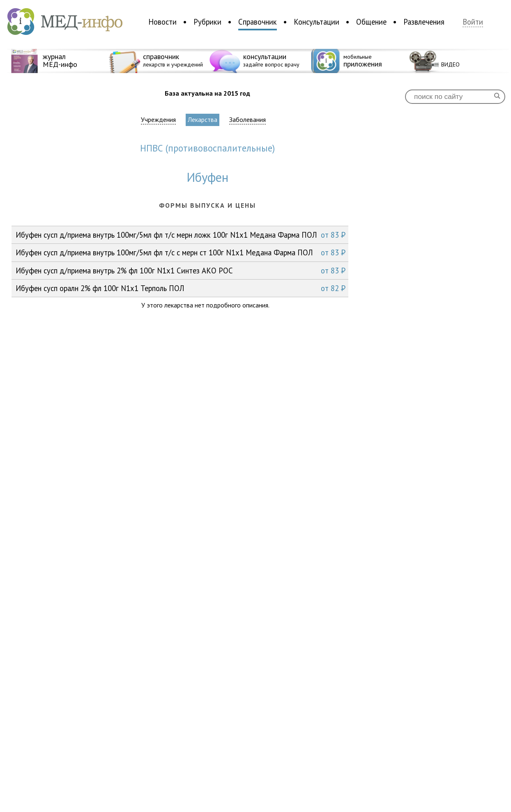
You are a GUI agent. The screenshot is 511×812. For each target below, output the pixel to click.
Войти (473, 22)
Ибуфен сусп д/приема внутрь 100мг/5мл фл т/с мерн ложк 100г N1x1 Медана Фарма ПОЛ (181, 235)
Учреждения (158, 120)
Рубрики (207, 22)
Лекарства (203, 119)
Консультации (316, 22)
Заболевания (247, 120)
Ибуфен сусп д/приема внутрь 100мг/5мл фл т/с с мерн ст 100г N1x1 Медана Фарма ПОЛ (181, 252)
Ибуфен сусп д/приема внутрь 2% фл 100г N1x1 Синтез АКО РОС (181, 271)
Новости (162, 22)
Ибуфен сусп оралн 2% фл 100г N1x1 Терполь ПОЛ (181, 288)
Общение (371, 22)
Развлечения (424, 22)
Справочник (258, 22)
